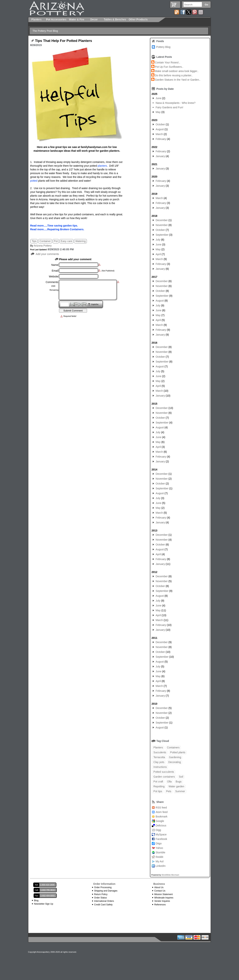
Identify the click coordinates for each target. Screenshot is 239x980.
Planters (158, 747)
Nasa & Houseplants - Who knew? (176, 103)
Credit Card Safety (103, 905)
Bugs (179, 782)
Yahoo (159, 848)
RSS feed (161, 808)
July (158, 240)
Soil (181, 777)
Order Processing (103, 887)
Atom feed (162, 812)
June (159, 98)
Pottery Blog (163, 47)
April (158, 254)
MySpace (161, 834)
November (162, 225)
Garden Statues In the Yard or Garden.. (178, 80)
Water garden (176, 786)
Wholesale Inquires (164, 898)
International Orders (104, 901)
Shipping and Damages (106, 891)
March (159, 134)
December (162, 220)
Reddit (159, 857)
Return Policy (101, 894)
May (158, 112)
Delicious (161, 825)
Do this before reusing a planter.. (174, 75)
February (161, 139)
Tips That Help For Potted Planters (63, 41)
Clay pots (159, 762)
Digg (158, 830)
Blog (36, 901)
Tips (34, 241)
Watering (80, 241)
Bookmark (162, 817)
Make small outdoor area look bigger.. (177, 71)
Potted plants (178, 752)
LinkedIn (161, 866)
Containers (173, 747)
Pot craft (158, 782)
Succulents (160, 752)
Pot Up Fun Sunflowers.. (169, 67)
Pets (169, 791)
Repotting (159, 786)
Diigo (159, 843)
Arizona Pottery (43, 246)
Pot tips (158, 791)
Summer (180, 791)
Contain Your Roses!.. (168, 62)
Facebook (161, 839)
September (162, 235)
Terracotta (159, 757)
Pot (56, 241)
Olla (169, 782)
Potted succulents (164, 772)
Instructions (160, 767)
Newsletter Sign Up (44, 904)
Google (160, 821)
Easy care (66, 241)
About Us (159, 887)
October (160, 124)
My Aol (160, 861)
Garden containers (164, 777)
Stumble (160, 852)
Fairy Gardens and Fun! (170, 107)
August (160, 129)
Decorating (175, 762)
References (160, 905)
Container (45, 241)
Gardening (175, 757)
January (160, 156)
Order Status (100, 898)
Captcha (95, 304)
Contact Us (160, 891)
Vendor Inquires (162, 901)
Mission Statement (163, 894)
